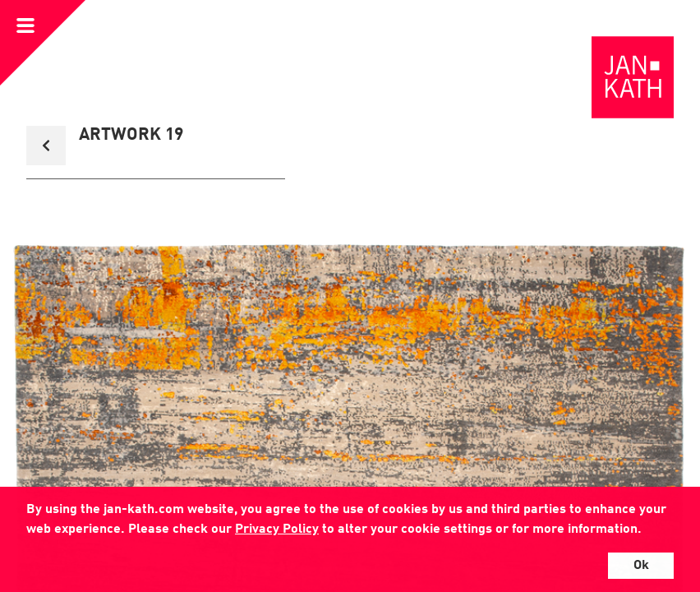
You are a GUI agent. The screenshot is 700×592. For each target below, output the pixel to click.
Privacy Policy (277, 530)
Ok (641, 566)
